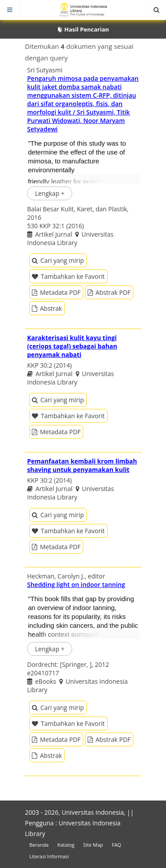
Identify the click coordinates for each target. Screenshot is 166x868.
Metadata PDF (56, 292)
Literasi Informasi (49, 856)
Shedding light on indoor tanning (76, 585)
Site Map (93, 845)
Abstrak (47, 308)
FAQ (116, 845)
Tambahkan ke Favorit (68, 276)
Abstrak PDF (109, 292)
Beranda (39, 845)
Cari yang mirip (58, 260)
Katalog (66, 845)
